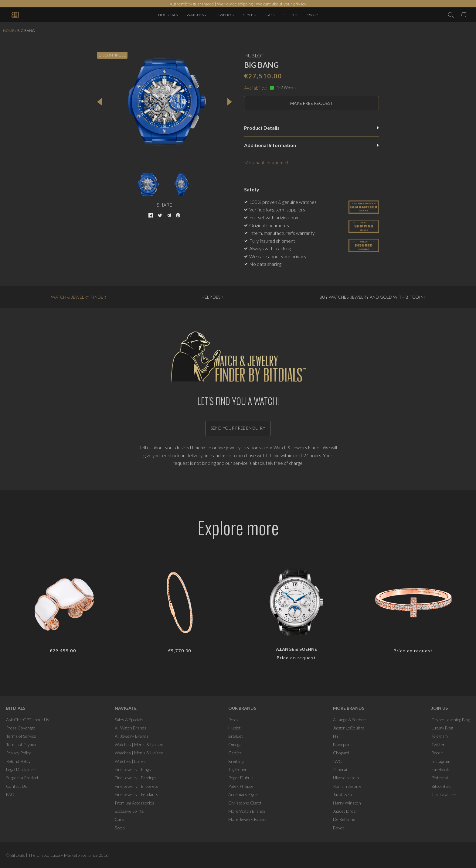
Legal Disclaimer (21, 769)
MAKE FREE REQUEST (312, 103)
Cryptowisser (444, 794)
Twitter (438, 744)
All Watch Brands (131, 728)
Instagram (441, 761)
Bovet (338, 828)
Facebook (440, 769)
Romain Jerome (347, 786)
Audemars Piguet (244, 794)
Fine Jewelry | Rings (133, 769)
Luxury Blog (442, 728)
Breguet (236, 736)
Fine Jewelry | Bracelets (136, 786)
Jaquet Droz (344, 811)
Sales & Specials (129, 720)
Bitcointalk (441, 786)
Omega (235, 744)
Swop (120, 828)
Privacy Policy (19, 753)
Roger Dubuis (241, 778)
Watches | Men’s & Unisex (139, 744)
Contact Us (17, 786)
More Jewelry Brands (248, 819)
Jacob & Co (343, 794)
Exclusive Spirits (129, 811)
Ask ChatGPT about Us (28, 720)
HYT (337, 736)
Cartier (235, 753)
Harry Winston (347, 803)
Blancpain (342, 744)
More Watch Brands (247, 811)
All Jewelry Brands (132, 736)
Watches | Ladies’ (131, 761)
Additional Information (311, 145)
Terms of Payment (23, 744)
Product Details (311, 128)
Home (9, 31)
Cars (119, 819)
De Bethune (344, 819)
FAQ (10, 794)
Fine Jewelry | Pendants (136, 794)
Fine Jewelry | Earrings (136, 778)
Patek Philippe (241, 786)
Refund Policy (18, 761)
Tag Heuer (238, 769)
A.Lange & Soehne (349, 720)
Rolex (233, 720)
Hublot (235, 728)
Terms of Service (21, 736)
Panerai (340, 769)
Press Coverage (21, 728)
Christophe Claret (245, 803)
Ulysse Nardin (346, 778)
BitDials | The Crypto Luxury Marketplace (48, 855)
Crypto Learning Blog (451, 720)
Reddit (437, 753)
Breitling (236, 761)
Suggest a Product (22, 778)
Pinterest (440, 778)
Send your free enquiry (238, 428)
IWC (337, 761)
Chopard (341, 753)
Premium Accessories (134, 803)
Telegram (440, 736)
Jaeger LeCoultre (349, 728)
